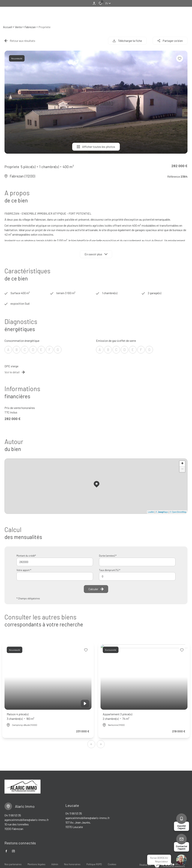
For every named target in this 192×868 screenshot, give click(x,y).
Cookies (112, 864)
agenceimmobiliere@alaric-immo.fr (27, 820)
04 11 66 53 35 (13, 815)
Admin (55, 864)
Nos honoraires (72, 864)
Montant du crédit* (26, 556)
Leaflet (151, 512)
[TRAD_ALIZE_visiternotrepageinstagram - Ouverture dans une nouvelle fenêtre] (13, 851)
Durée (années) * (108, 556)
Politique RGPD (94, 864)
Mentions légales (36, 864)
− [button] (182, 469)
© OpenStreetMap (178, 512)
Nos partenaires (13, 864)
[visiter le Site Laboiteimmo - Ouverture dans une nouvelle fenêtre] (169, 865)
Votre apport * (24, 570)
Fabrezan (30, 27)
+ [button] (182, 464)
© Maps (162, 512)
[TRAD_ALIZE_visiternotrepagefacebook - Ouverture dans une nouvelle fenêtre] (6, 851)
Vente (18, 27)
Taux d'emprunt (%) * (110, 570)
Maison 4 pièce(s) (21, 717)
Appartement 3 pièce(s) (117, 717)
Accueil (8, 27)
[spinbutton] (137, 576)
